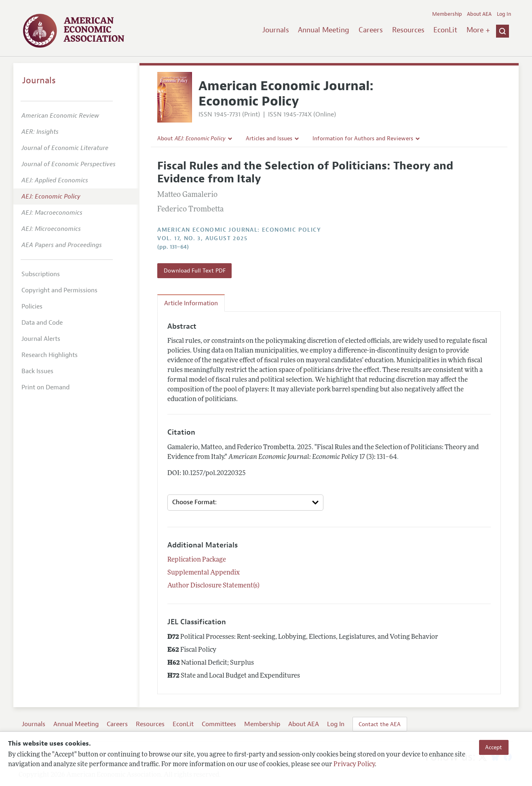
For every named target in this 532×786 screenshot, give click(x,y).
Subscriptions (41, 274)
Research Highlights (50, 355)
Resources (408, 30)
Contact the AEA (380, 724)
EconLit (445, 30)
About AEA (479, 14)
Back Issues (37, 371)
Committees (219, 724)
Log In (504, 14)
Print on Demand (45, 387)
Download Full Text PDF (195, 270)
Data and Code (42, 323)
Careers (371, 30)
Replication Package (197, 560)
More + (478, 30)
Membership (447, 14)
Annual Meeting (324, 30)
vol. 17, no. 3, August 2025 (202, 238)
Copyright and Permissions (59, 290)
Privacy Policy (354, 765)
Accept (494, 747)
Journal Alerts (41, 339)
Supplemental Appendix (204, 573)
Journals (276, 30)
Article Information (191, 303)
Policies (32, 306)
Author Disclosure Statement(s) (213, 586)
